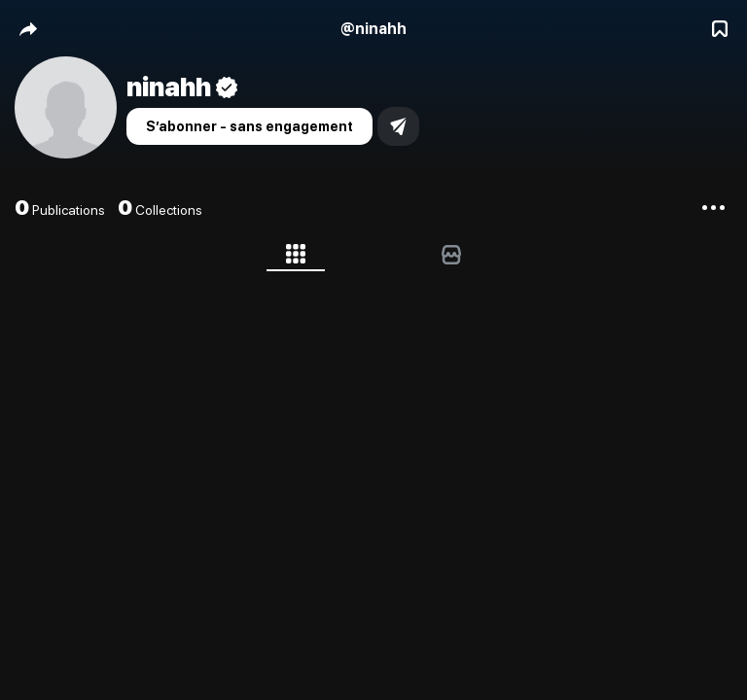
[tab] (296, 258)
